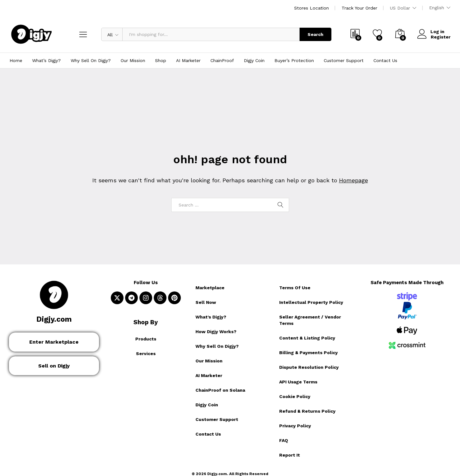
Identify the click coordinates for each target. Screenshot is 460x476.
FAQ (284, 440)
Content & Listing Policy (307, 338)
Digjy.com (54, 319)
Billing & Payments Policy (308, 353)
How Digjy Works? (216, 332)
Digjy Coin (254, 60)
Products (146, 339)
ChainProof (222, 60)
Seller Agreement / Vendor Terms (310, 320)
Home (16, 60)
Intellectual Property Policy (311, 302)
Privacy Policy (295, 426)
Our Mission (133, 60)
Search (315, 34)
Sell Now (206, 302)
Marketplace (210, 288)
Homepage (354, 180)
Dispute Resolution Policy (309, 367)
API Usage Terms (298, 382)
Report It (290, 455)
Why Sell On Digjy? (91, 60)
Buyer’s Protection (294, 60)
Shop (161, 60)
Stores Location (311, 8)
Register (441, 37)
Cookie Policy (295, 396)
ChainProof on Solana (220, 390)
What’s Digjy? (46, 60)
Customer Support (344, 60)
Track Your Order (359, 8)
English (437, 8)
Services (146, 353)
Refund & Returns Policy (307, 411)
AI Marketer (188, 60)
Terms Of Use (295, 288)
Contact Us (385, 60)
